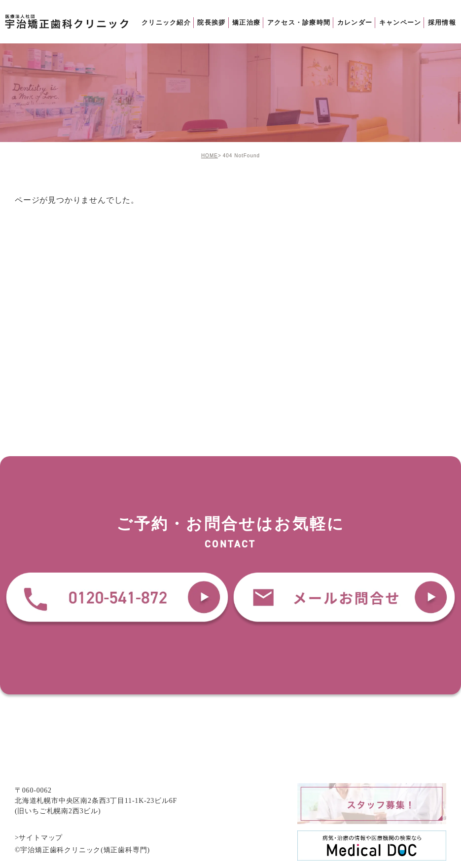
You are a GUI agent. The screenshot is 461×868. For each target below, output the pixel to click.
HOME (210, 156)
